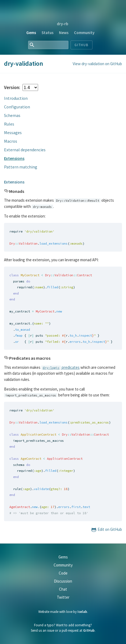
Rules (9, 124)
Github (82, 45)
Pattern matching (21, 167)
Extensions (14, 158)
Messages (13, 133)
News (64, 33)
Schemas (12, 115)
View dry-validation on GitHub (97, 64)
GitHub (89, 630)
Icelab (82, 612)
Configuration (17, 107)
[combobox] (48, 45)
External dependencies (25, 150)
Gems (31, 33)
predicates (60, 367)
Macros (11, 141)
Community (84, 33)
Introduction (16, 98)
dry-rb (62, 24)
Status (48, 33)
